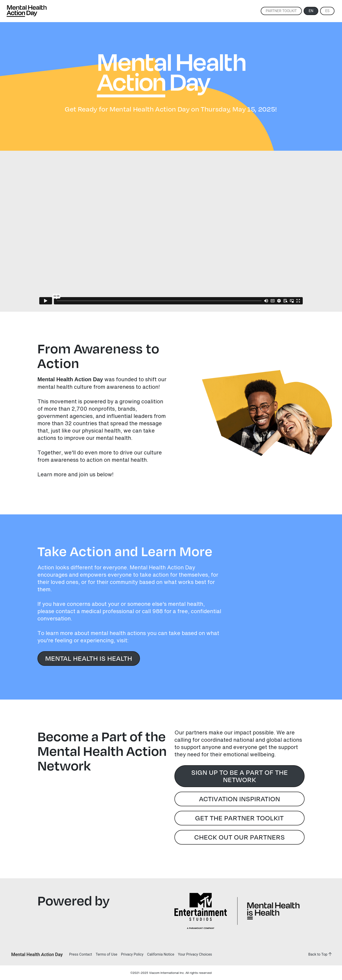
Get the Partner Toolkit (239, 818)
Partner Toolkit (281, 11)
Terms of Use (107, 954)
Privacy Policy (132, 954)
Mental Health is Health (89, 658)
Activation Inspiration (240, 798)
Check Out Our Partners (240, 837)
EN (311, 11)
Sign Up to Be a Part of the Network (240, 776)
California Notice (161, 954)
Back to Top (321, 954)
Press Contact (81, 954)
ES (327, 11)
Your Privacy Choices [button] (195, 954)
